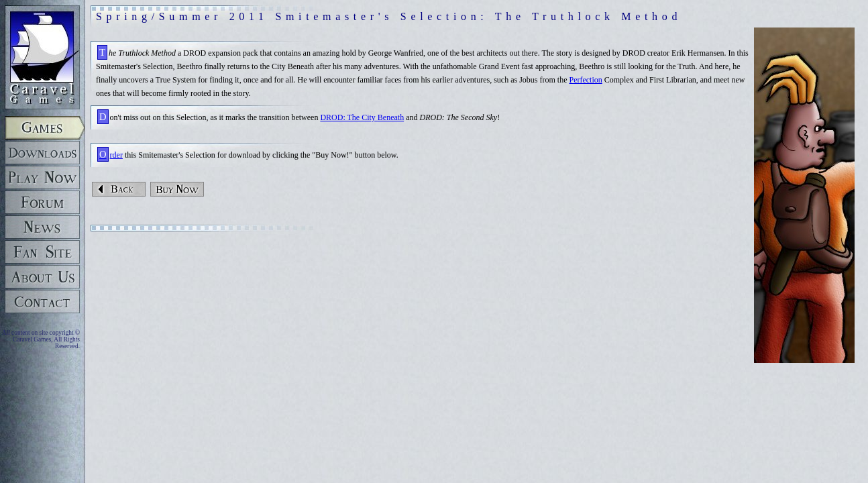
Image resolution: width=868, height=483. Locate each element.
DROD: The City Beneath (362, 117)
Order (111, 155)
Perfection (585, 80)
